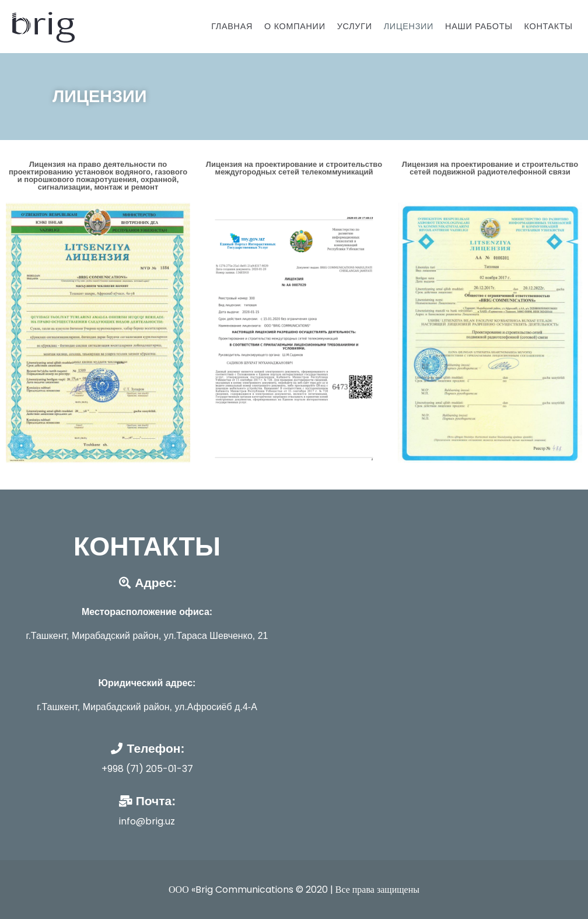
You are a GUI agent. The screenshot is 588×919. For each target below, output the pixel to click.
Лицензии (409, 26)
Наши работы (479, 26)
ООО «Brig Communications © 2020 (249, 890)
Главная (232, 26)
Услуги (355, 26)
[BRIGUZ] (42, 27)
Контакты (549, 26)
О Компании (295, 26)
